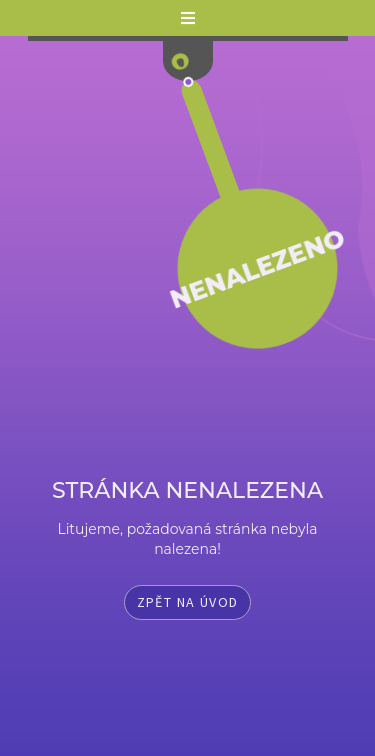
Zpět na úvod (188, 602)
